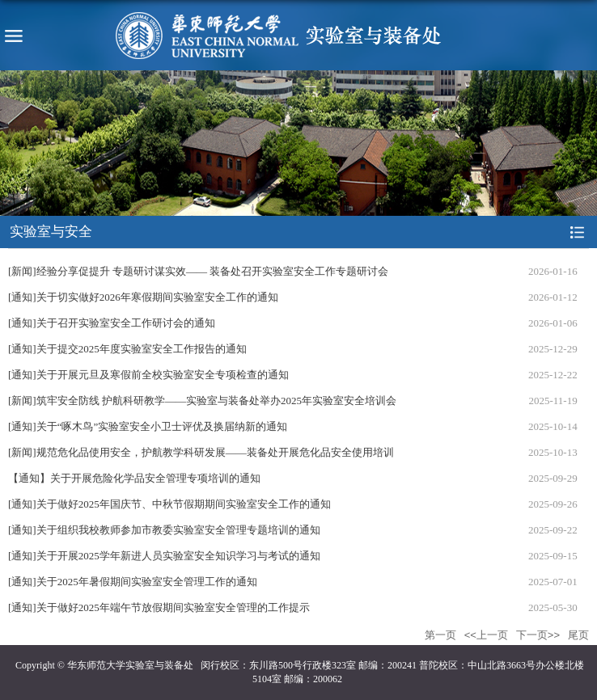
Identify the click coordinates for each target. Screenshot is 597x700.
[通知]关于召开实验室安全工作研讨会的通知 (112, 323)
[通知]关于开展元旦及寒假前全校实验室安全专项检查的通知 (148, 375)
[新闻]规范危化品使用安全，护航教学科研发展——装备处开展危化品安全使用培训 (201, 452)
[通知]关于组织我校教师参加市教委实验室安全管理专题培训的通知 (164, 530)
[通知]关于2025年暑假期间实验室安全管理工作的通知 (133, 582)
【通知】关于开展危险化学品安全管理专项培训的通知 (134, 478)
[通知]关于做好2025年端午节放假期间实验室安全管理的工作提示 (159, 607)
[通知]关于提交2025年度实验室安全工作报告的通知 (127, 349)
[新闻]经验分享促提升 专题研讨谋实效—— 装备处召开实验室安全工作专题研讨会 (198, 271)
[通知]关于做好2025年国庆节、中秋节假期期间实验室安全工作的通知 (169, 504)
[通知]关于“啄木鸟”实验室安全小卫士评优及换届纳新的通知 (148, 426)
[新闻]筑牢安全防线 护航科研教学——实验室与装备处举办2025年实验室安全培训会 (202, 401)
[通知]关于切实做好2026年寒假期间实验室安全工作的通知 (143, 297)
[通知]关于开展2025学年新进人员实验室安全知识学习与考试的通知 (164, 556)
